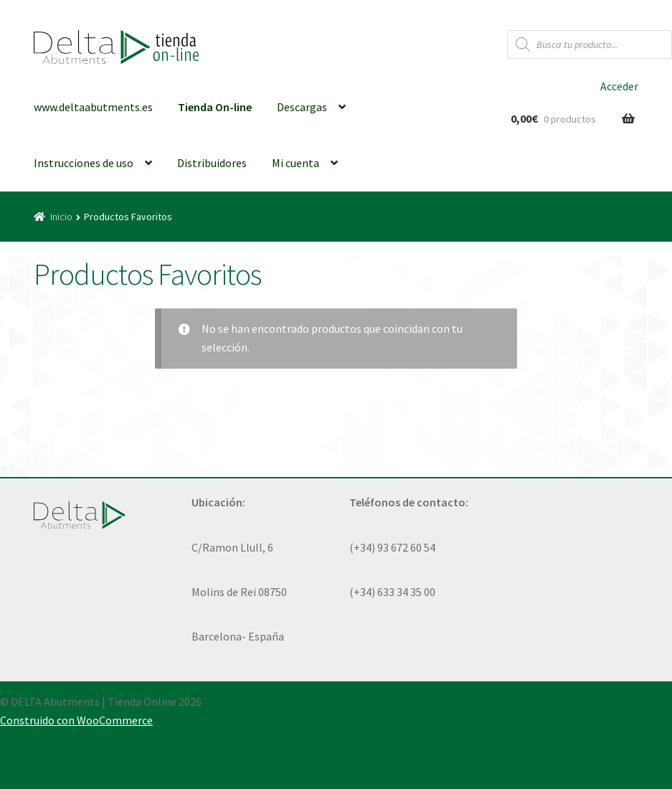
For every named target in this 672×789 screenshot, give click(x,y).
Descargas (302, 107)
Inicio (61, 217)
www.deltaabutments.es (93, 107)
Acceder (619, 86)
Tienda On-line (215, 107)
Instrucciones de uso (84, 163)
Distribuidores (212, 163)
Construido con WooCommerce (76, 720)
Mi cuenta (295, 163)
